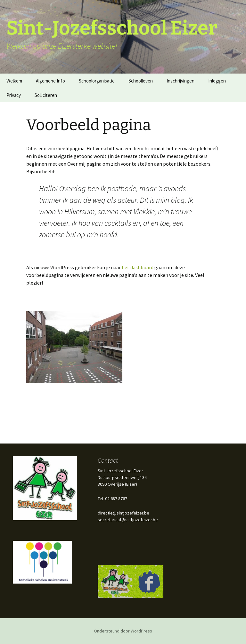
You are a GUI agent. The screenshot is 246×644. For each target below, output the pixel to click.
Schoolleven (141, 81)
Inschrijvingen (180, 81)
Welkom (14, 81)
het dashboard (138, 267)
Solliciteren (46, 95)
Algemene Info (50, 81)
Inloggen (217, 81)
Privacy (14, 95)
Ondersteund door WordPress (123, 631)
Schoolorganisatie (97, 81)
